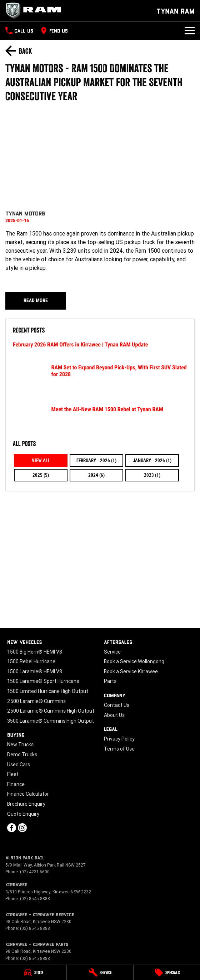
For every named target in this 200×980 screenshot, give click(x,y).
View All (41, 460)
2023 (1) (152, 475)
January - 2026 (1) (152, 460)
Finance (16, 784)
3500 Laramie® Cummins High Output (51, 721)
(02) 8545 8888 (35, 899)
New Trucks (20, 744)
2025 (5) (41, 475)
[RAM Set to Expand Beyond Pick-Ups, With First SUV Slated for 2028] (100, 382)
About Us (114, 715)
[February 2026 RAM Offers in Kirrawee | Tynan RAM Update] (100, 349)
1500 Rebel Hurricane (31, 661)
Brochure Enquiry (26, 804)
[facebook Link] (12, 828)
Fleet (13, 774)
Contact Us (117, 705)
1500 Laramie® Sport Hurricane (43, 681)
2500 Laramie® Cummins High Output (51, 711)
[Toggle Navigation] (190, 31)
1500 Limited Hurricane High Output (48, 691)
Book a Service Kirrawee (131, 671)
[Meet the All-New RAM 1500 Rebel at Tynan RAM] (100, 419)
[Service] (100, 972)
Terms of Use (119, 749)
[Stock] (33, 972)
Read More (36, 301)
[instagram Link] (22, 828)
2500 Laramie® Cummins (36, 701)
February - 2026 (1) (96, 460)
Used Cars (19, 765)
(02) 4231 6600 (35, 872)
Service (112, 652)
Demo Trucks (22, 755)
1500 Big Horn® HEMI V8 (35, 652)
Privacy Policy (119, 739)
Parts (110, 681)
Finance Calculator (28, 794)
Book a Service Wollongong (134, 661)
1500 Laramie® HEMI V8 (35, 671)
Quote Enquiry (23, 814)
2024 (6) (96, 475)
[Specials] (167, 972)
